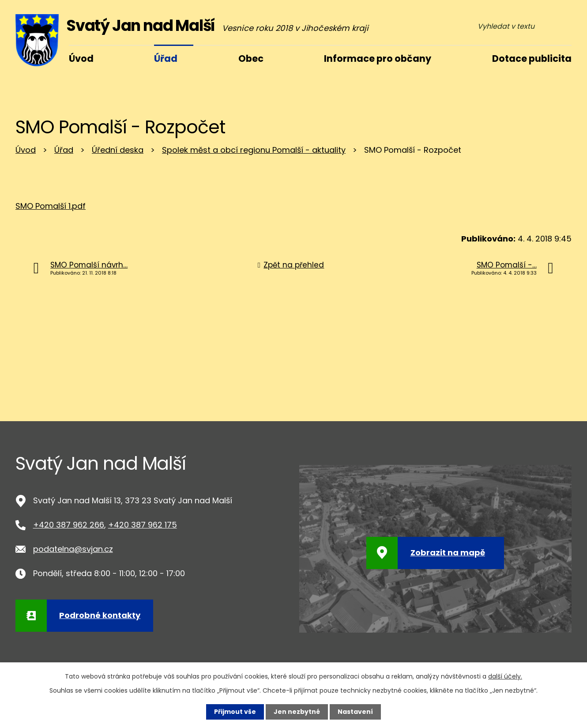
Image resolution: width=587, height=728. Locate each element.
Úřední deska (118, 150)
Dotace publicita (532, 58)
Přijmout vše (235, 712)
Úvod (26, 150)
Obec (251, 58)
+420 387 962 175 (143, 525)
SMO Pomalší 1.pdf (51, 206)
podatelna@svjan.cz (73, 549)
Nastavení (355, 712)
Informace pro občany (378, 58)
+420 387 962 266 (69, 525)
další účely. (505, 676)
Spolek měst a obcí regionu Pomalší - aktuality (254, 150)
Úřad (64, 150)
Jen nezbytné (297, 712)
